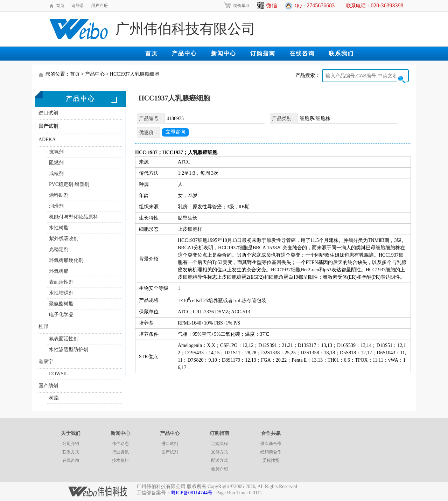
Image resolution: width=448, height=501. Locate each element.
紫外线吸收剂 (64, 239)
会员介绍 (219, 469)
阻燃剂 (56, 163)
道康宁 (46, 361)
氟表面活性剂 (64, 339)
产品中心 (184, 53)
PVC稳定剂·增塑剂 (69, 184)
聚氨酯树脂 (61, 304)
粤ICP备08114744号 (192, 493)
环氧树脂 (59, 271)
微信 (267, 6)
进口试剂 (48, 113)
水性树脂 (59, 228)
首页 (60, 6)
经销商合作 (271, 452)
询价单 (236, 6)
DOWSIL (58, 374)
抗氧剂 (56, 152)
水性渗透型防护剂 (69, 350)
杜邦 (43, 326)
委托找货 (271, 460)
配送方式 (219, 460)
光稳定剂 (59, 249)
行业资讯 (120, 452)
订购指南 (263, 53)
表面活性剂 (61, 282)
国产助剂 (48, 386)
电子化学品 (61, 315)
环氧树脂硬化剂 (66, 260)
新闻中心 (224, 53)
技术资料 (120, 460)
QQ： (315, 5)
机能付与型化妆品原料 (73, 217)
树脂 (54, 398)
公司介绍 (71, 444)
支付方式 (219, 452)
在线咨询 (302, 53)
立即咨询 (175, 132)
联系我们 (341, 53)
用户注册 (99, 6)
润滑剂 (56, 206)
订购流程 (219, 444)
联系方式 (71, 452)
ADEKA (47, 140)
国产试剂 (48, 126)
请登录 (78, 6)
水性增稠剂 (61, 293)
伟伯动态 (120, 444)
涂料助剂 (59, 195)
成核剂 (56, 173)
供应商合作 (271, 444)
